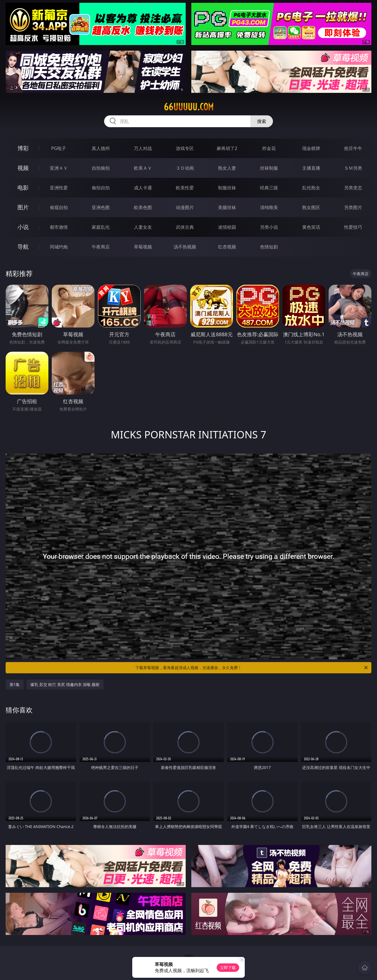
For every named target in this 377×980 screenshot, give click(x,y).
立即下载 (228, 967)
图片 (23, 207)
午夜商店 (101, 247)
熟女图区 (311, 207)
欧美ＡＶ (143, 168)
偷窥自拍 (59, 207)
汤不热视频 (185, 247)
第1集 (15, 684)
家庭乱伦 (101, 227)
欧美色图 (143, 207)
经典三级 (269, 188)
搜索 (262, 121)
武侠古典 (185, 227)
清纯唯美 (269, 207)
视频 (23, 168)
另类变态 (353, 188)
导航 (23, 247)
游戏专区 (185, 148)
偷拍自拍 (101, 188)
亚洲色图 (101, 207)
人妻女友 (143, 227)
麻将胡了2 (227, 148)
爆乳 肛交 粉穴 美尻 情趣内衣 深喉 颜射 (65, 684)
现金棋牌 (311, 148)
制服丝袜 (227, 188)
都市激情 (59, 227)
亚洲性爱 (59, 188)
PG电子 (59, 148)
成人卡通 (143, 188)
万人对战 (143, 148)
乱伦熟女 (311, 188)
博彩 (23, 148)
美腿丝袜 (227, 207)
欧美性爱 (185, 188)
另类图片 (353, 207)
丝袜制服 (269, 168)
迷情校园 (227, 227)
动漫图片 (185, 207)
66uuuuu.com (189, 107)
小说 (23, 227)
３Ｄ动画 (185, 168)
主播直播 (311, 168)
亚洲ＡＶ (59, 168)
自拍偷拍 (101, 168)
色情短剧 (269, 247)
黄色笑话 (311, 227)
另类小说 (269, 227)
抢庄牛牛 (353, 148)
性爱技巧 (353, 227)
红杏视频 (227, 247)
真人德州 (101, 148)
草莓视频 (143, 247)
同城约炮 (59, 247)
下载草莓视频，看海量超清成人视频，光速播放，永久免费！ (252, 668)
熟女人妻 (227, 168)
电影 (23, 188)
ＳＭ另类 (353, 168)
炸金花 (269, 148)
